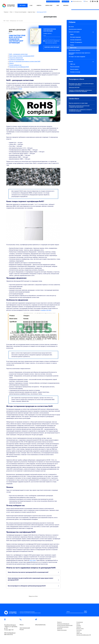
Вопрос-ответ (49, 6)
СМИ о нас (73, 64)
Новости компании (75, 67)
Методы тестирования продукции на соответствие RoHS (25, 61)
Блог (58, 6)
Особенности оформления (17, 60)
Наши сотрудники (62, 630)
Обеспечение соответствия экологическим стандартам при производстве (79, 106)
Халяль (72, 45)
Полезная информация (63, 624)
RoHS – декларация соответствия (18, 54)
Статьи (78, 632)
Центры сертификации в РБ (84, 635)
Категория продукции (75, 37)
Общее (72, 35)
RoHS (20, 89)
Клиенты (39, 6)
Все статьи (71, 27)
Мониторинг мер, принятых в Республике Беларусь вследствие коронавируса (81, 84)
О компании (80, 622)
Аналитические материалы (75, 29)
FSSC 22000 (33, 561)
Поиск (86, 1)
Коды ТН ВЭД (65, 1)
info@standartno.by (77, 1)
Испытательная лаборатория (65, 625)
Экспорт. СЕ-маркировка (76, 42)
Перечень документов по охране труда (78, 103)
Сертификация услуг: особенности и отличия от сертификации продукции (80, 110)
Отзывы (79, 625)
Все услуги (23, 6)
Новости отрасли (74, 69)
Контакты (66, 6)
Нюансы (11, 63)
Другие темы (73, 48)
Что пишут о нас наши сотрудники (77, 57)
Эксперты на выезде (75, 72)
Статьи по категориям (74, 32)
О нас (31, 6)
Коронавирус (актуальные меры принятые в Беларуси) (80, 54)
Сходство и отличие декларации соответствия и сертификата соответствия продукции (80, 91)
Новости (71, 62)
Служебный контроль (63, 627)
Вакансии (60, 629)
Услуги (78, 624)
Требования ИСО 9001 (74, 88)
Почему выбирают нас (15, 65)
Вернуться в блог (33, 596)
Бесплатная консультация (53, 1)
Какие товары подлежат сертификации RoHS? (22, 56)
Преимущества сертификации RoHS (19, 67)
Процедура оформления (16, 58)
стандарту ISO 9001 (46, 310)
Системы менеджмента (76, 40)
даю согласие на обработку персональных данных (52, 42)
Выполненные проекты (74, 50)
